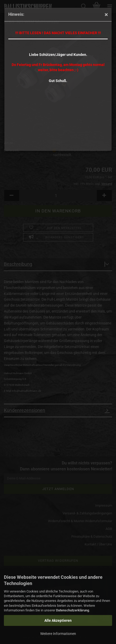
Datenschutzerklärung (73, 610)
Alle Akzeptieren (58, 620)
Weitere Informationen (58, 634)
